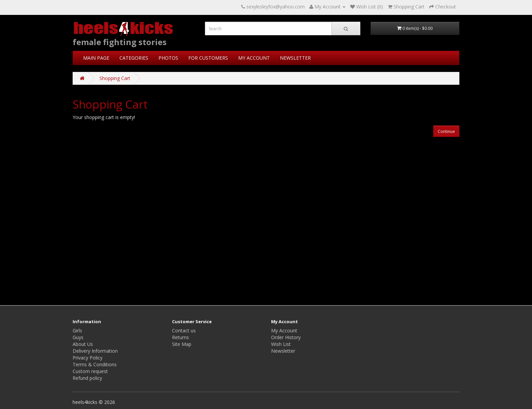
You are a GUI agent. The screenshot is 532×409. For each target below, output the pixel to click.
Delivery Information (95, 351)
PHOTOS (168, 58)
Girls (77, 330)
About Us (83, 344)
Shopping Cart (115, 78)
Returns (180, 337)
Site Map (182, 344)
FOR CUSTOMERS (208, 58)
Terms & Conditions (95, 364)
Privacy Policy (88, 358)
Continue (446, 131)
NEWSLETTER (295, 58)
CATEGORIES (134, 58)
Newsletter (283, 351)
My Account (284, 330)
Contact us (184, 330)
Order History (286, 337)
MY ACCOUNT (254, 58)
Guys (78, 337)
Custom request (90, 371)
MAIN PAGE (96, 58)
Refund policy (87, 378)
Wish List (281, 344)
